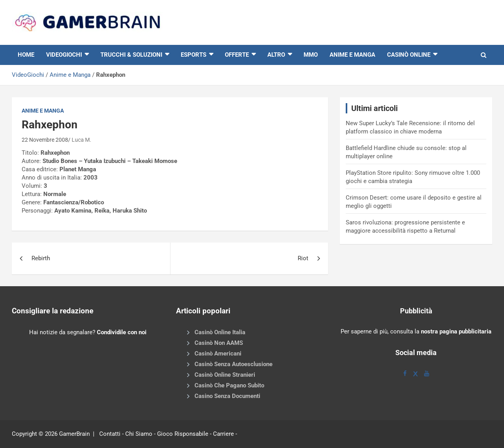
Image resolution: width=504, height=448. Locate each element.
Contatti (110, 434)
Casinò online (409, 55)
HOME (26, 55)
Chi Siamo (139, 434)
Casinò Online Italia (220, 332)
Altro (276, 55)
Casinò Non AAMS (219, 343)
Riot (303, 258)
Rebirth (41, 258)
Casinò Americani (218, 354)
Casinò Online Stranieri (225, 375)
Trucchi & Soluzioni (131, 55)
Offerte (237, 55)
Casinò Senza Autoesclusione (233, 364)
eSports (194, 55)
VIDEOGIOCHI (64, 55)
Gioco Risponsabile (183, 434)
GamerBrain (74, 434)
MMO (311, 55)
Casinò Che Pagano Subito (229, 385)
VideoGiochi (28, 75)
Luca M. (82, 140)
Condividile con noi (122, 332)
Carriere (223, 434)
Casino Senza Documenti (227, 396)
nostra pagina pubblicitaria (456, 331)
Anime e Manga (352, 55)
